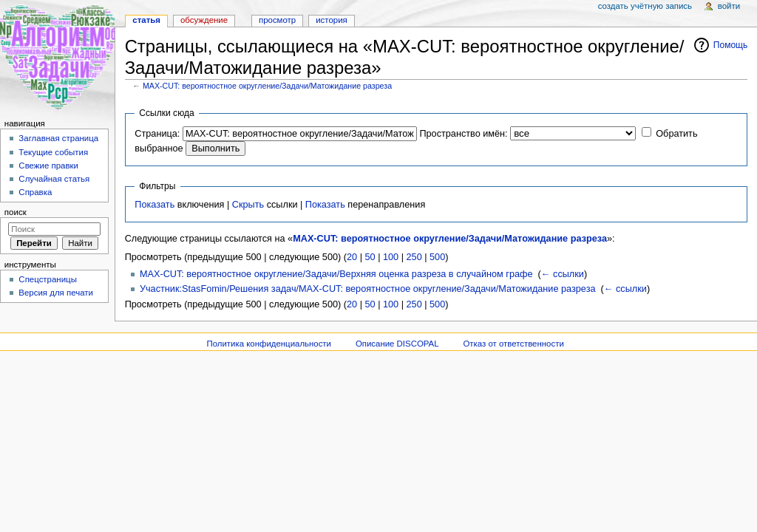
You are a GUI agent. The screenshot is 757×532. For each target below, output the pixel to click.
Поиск (16, 212)
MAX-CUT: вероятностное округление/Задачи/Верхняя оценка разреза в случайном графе (336, 274)
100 (391, 257)
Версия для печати (56, 293)
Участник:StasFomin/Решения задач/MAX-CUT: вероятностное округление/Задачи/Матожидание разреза (368, 289)
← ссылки (563, 274)
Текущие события (53, 152)
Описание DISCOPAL (397, 344)
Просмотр (277, 20)
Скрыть (248, 205)
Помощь (731, 45)
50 (370, 257)
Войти (729, 6)
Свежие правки (48, 166)
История (332, 20)
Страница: (157, 134)
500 (437, 257)
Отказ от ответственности (513, 344)
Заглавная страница (58, 138)
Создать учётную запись (645, 6)
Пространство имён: (463, 134)
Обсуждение (204, 20)
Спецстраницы (48, 279)
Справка (35, 192)
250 (414, 257)
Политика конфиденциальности (269, 344)
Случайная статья (54, 179)
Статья (146, 20)
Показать (155, 205)
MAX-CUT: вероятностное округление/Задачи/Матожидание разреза (267, 86)
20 (352, 257)
